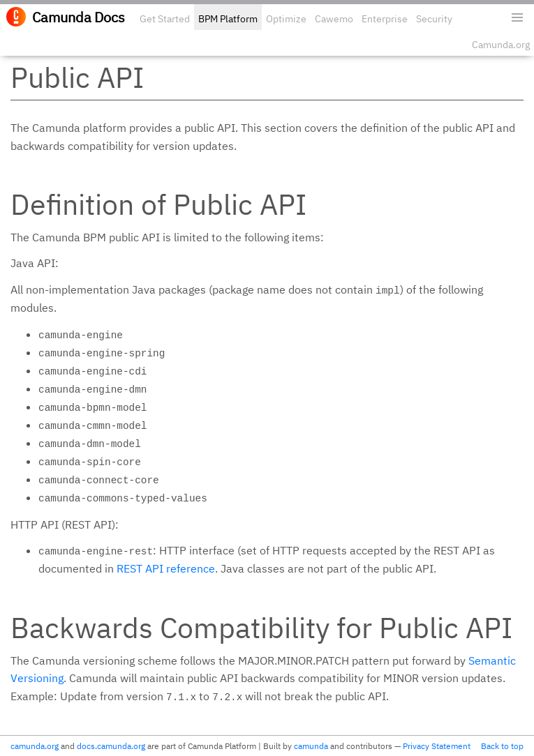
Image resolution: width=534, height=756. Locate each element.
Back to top (502, 746)
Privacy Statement (437, 746)
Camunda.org (501, 45)
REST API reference (166, 568)
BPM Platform (228, 19)
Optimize (286, 19)
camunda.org (35, 746)
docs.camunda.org (111, 746)
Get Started (165, 19)
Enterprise (385, 19)
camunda (311, 746)
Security (434, 19)
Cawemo (334, 19)
